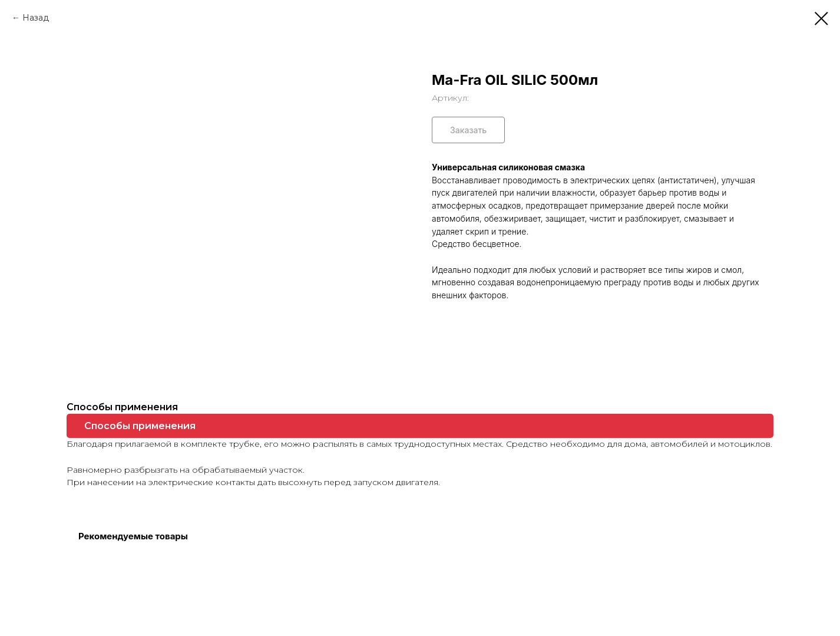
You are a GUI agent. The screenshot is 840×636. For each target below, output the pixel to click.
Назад (36, 18)
